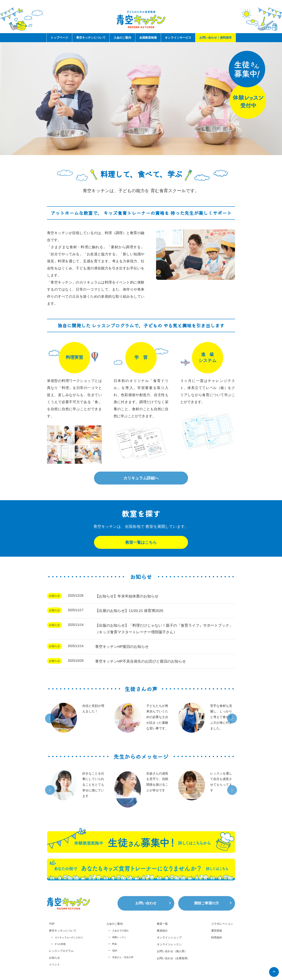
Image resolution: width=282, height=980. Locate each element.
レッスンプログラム (61, 951)
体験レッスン (119, 937)
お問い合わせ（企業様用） (173, 958)
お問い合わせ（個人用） (172, 951)
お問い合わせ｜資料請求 (216, 38)
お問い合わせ (146, 903)
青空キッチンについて (91, 38)
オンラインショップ (169, 937)
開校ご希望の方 (207, 903)
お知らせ (54, 958)
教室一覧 (162, 924)
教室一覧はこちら (141, 542)
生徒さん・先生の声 (123, 957)
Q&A (115, 951)
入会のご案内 (122, 38)
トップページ (59, 38)
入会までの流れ (120, 931)
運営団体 (217, 931)
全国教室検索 (148, 38)
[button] (50, 718)
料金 (115, 944)
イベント (54, 965)
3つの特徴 (60, 944)
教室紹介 (162, 931)
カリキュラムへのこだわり (69, 937)
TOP (52, 924)
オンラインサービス (178, 38)
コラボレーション (222, 924)
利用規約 (217, 937)
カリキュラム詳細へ (141, 478)
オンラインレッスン (169, 944)
